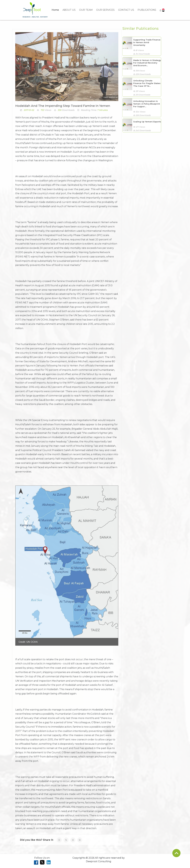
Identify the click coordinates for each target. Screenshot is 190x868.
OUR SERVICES (105, 10)
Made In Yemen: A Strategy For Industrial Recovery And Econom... (145, 63)
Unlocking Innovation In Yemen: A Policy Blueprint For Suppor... (144, 104)
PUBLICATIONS (147, 10)
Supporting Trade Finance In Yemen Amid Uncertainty (145, 42)
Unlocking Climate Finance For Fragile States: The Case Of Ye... (145, 83)
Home (55, 10)
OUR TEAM (86, 10)
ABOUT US (69, 10)
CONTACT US (126, 10)
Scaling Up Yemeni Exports (145, 122)
